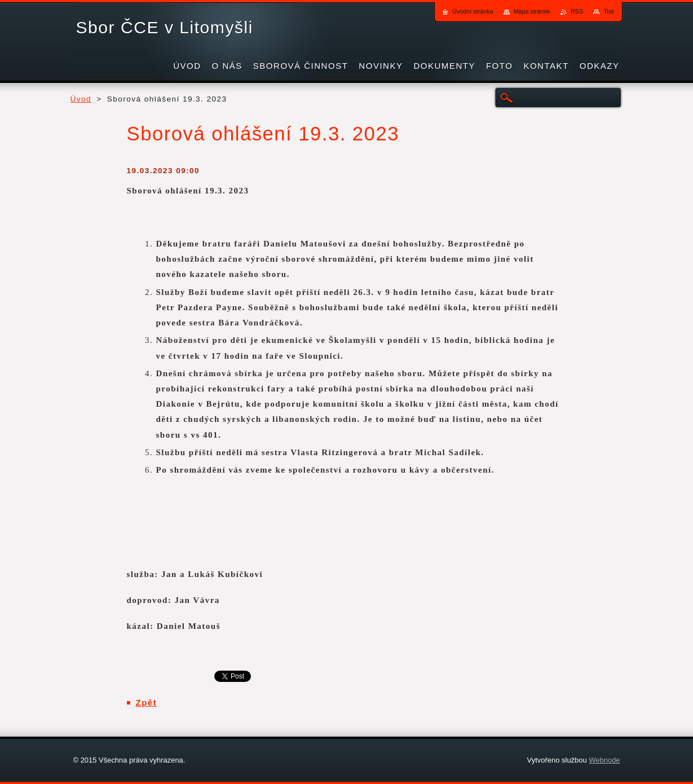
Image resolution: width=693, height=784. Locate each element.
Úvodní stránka (473, 11)
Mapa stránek (532, 11)
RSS (577, 11)
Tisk (609, 11)
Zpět (147, 702)
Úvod (81, 99)
